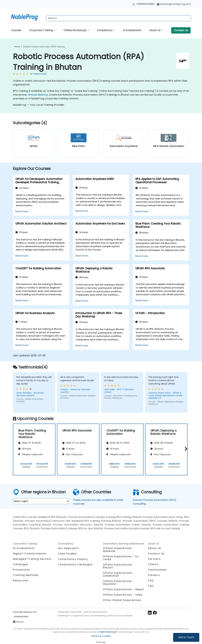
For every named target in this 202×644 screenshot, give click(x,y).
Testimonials (157, 570)
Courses (16, 30)
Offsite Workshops (75, 30)
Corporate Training (41, 30)
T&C (151, 586)
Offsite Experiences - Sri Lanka (121, 558)
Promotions (21, 570)
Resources (21, 580)
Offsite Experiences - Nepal (123, 589)
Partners (154, 559)
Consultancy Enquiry (73, 559)
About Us (155, 30)
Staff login (101, 642)
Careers (154, 575)
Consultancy (105, 30)
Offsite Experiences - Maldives (119, 550)
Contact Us (181, 30)
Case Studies (67, 554)
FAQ (151, 580)
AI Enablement (132, 30)
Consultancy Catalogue (75, 564)
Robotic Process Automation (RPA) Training (44, 47)
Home (17, 47)
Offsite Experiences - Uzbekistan (119, 574)
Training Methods (26, 575)
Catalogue (21, 564)
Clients (153, 564)
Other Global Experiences (122, 600)
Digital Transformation (30, 554)
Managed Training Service (32, 559)
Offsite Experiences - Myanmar (119, 583)
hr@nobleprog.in (108, 632)
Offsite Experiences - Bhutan (119, 566)
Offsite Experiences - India (123, 595)
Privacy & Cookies (101, 636)
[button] (185, 449)
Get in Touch (186, 637)
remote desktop (38, 95)
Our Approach (68, 548)
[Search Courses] (119, 18)
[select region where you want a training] (41, 501)
